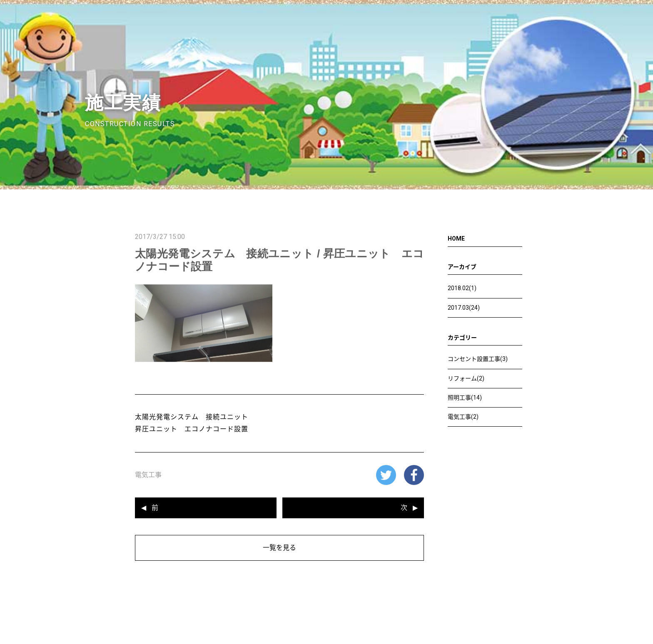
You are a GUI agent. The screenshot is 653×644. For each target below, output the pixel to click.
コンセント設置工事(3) (478, 359)
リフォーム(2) (466, 378)
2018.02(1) (462, 288)
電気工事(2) (463, 417)
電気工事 (148, 475)
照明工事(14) (465, 398)
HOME (456, 239)
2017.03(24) (464, 308)
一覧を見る (279, 548)
